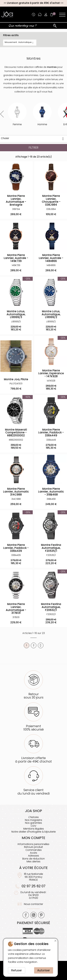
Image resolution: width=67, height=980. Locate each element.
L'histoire (34, 817)
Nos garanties (33, 823)
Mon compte (33, 838)
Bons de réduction (34, 859)
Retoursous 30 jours (33, 696)
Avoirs (33, 853)
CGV (33, 826)
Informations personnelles (33, 844)
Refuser (17, 970)
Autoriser (44, 970)
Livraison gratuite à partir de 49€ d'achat (33, 3)
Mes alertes (33, 861)
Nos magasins (33, 820)
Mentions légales (34, 829)
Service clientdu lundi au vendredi (34, 792)
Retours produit (33, 847)
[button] (65, 114)
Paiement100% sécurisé (33, 728)
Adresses (33, 856)
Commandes (34, 850)
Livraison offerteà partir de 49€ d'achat (33, 760)
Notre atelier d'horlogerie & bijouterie (34, 832)
